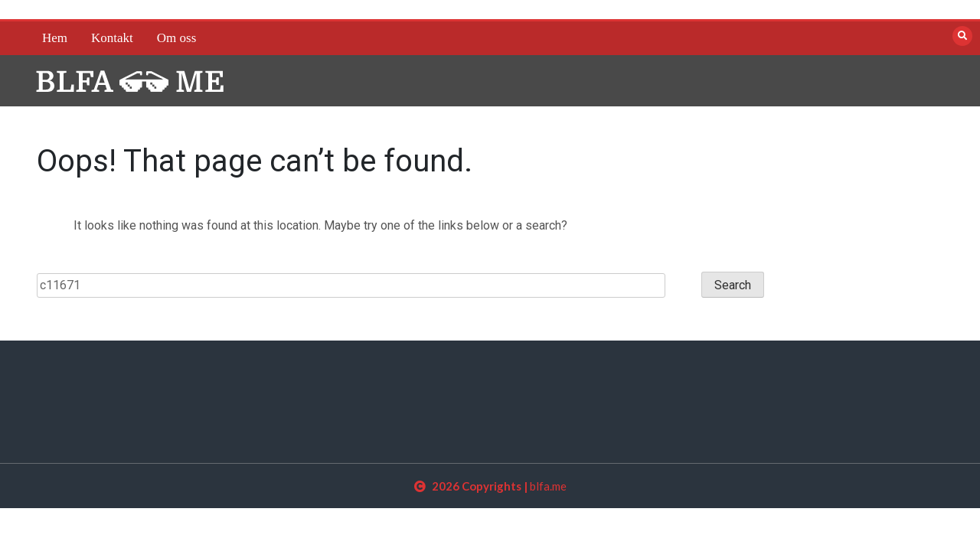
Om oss (176, 38)
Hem (55, 38)
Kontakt (112, 38)
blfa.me (548, 486)
